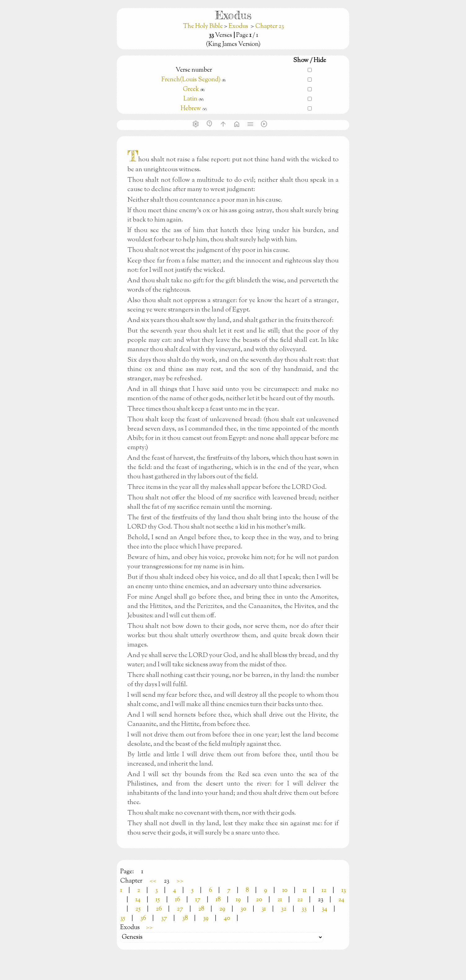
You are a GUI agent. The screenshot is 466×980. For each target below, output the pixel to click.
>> (180, 881)
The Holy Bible (203, 27)
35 (123, 918)
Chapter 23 (270, 27)
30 (243, 909)
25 (138, 909)
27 (180, 909)
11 (305, 891)
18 (218, 900)
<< (153, 881)
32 (284, 909)
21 (280, 900)
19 (238, 900)
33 (304, 909)
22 (300, 900)
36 (143, 918)
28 (201, 909)
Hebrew (191, 109)
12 (324, 891)
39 (206, 918)
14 (138, 900)
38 (185, 918)
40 (227, 918)
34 (324, 909)
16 (178, 900)
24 (341, 900)
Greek (191, 89)
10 (285, 891)
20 (259, 900)
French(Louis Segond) (191, 80)
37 (164, 918)
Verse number (194, 70)
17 (198, 900)
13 (344, 891)
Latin (190, 99)
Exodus (238, 27)
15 (158, 900)
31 (264, 909)
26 (159, 909)
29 (222, 909)
